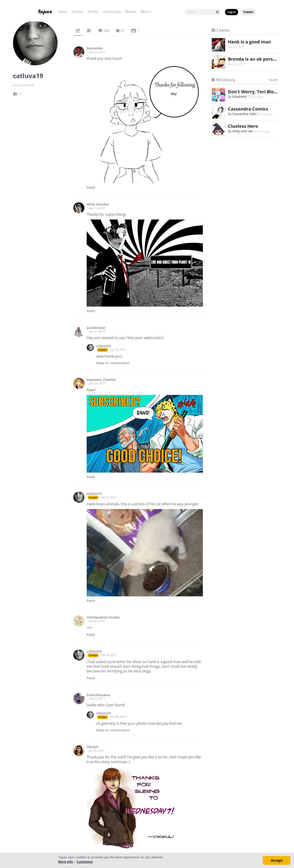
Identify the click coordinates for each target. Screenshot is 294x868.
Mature (131, 12)
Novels (93, 12)
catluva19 (103, 346)
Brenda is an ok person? (254, 59)
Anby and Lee (243, 131)
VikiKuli (92, 747)
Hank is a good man (249, 42)
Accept (277, 860)
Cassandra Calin (245, 114)
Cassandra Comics (248, 109)
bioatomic (240, 97)
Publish (248, 12)
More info (66, 862)
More (146, 12)
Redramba (95, 48)
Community (112, 12)
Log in (232, 12)
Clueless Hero (243, 126)
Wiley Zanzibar (98, 204)
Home (63, 12)
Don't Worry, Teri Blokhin (256, 92)
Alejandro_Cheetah (101, 380)
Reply (91, 188)
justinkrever (96, 328)
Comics (78, 12)
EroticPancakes (98, 695)
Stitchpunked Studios (103, 617)
